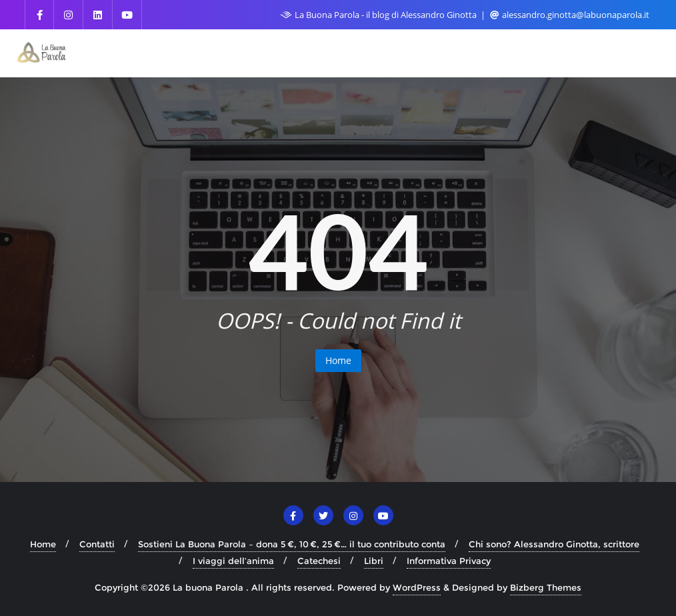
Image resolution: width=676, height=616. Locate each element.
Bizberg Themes (546, 587)
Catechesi (319, 561)
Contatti (97, 544)
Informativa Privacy (449, 561)
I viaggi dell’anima (233, 561)
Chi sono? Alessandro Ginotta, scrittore (554, 544)
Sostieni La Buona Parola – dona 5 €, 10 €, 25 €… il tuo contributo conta (292, 544)
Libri (374, 561)
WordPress (417, 587)
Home (338, 360)
